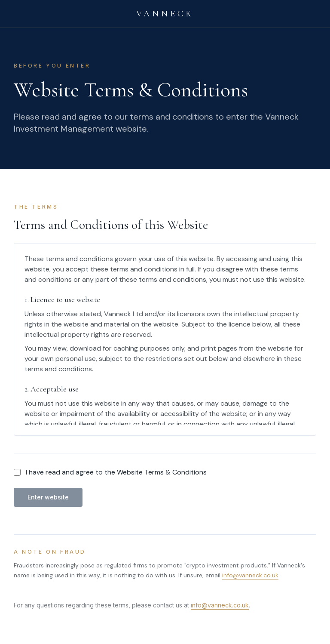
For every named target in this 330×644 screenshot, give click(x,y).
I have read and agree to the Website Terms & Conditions (116, 472)
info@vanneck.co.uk (250, 575)
